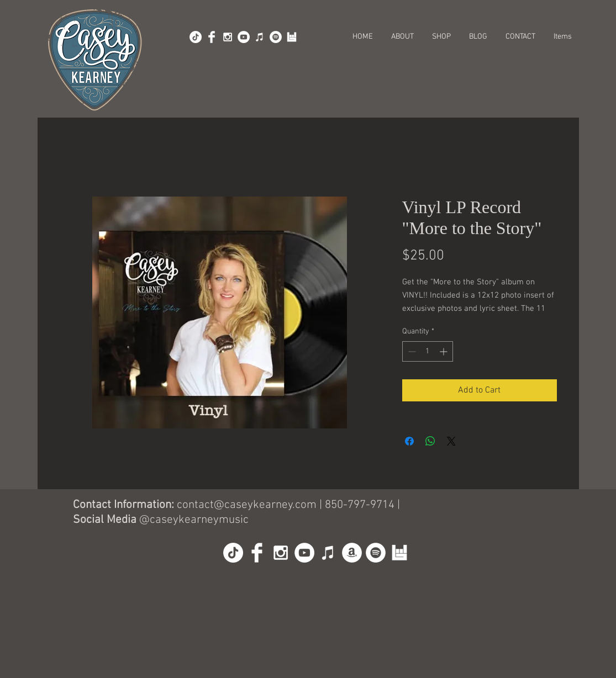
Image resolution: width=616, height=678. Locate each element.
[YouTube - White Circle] (244, 37)
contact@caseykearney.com (247, 505)
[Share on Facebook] (409, 441)
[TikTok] (196, 37)
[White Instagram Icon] (228, 37)
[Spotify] (276, 37)
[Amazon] (352, 553)
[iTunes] (260, 37)
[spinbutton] (428, 351)
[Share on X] (451, 441)
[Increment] (444, 351)
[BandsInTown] (292, 37)
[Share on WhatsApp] (430, 441)
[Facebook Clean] (212, 37)
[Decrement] (411, 351)
